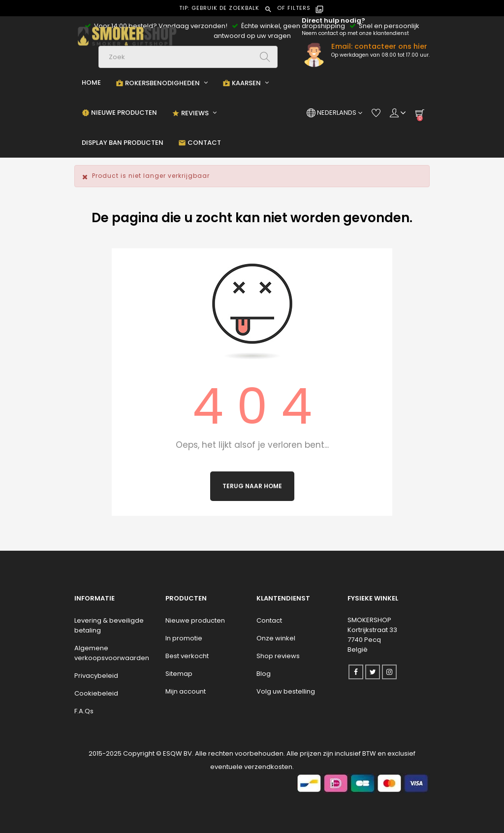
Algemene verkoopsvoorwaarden (112, 653)
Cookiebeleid (96, 693)
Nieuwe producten (195, 620)
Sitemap (179, 674)
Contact (269, 620)
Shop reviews (278, 656)
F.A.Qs (84, 711)
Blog (264, 674)
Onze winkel (276, 638)
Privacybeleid (96, 676)
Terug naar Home (252, 486)
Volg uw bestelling (286, 691)
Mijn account (186, 691)
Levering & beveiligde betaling (109, 625)
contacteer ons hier (391, 46)
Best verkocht (187, 656)
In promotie (184, 638)
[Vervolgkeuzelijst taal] (334, 113)
